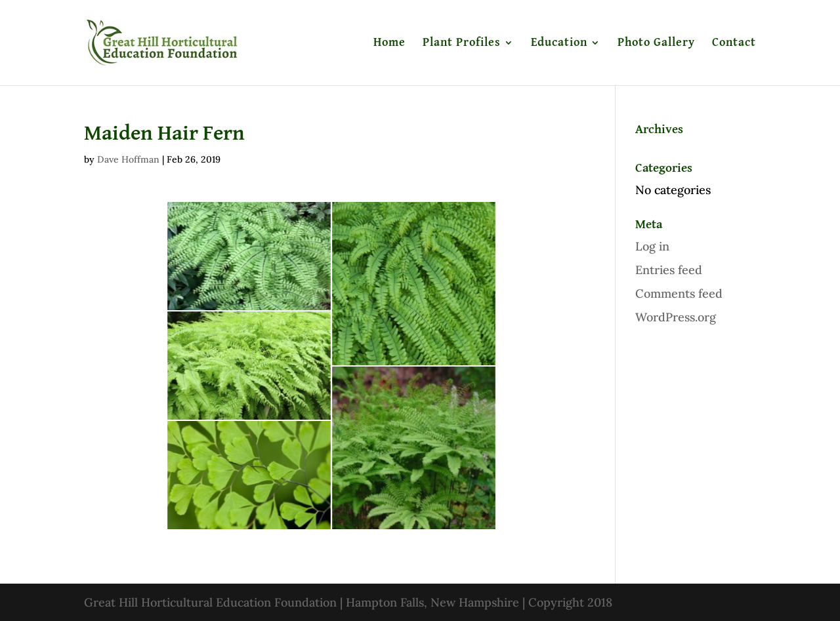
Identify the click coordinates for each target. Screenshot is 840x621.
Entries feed (669, 270)
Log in (652, 246)
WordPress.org (676, 317)
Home (389, 43)
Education (559, 43)
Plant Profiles (462, 43)
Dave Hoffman (128, 159)
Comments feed (679, 293)
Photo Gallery (656, 43)
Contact (734, 43)
